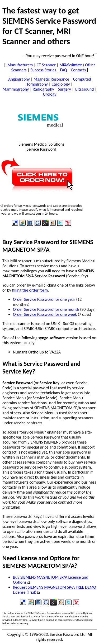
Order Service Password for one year (44, 299)
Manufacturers (20, 65)
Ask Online (74, 65)
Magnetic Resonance (51, 79)
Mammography (16, 89)
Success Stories (43, 70)
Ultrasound (84, 89)
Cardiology (61, 84)
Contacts (78, 70)
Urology (50, 94)
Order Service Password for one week (45, 314)
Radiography (43, 89)
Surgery (64, 89)
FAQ (64, 70)
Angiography (19, 79)
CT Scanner (46, 65)
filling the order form (30, 290)
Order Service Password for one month (46, 309)
